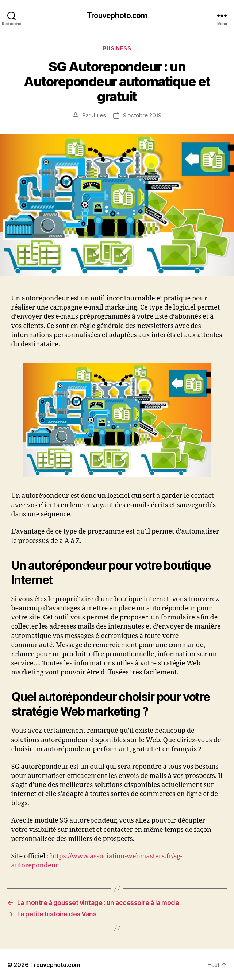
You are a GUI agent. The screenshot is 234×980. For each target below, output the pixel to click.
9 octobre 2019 (142, 115)
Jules (99, 115)
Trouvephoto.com (117, 15)
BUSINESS (117, 48)
